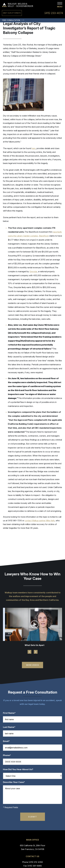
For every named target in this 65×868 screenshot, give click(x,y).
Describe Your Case (15, 782)
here (34, 148)
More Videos (32, 665)
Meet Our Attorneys (12, 13)
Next (36, 652)
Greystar (33, 271)
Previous (29, 652)
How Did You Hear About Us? (18, 769)
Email (8, 741)
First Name (11, 713)
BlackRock (44, 236)
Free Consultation (11, 20)
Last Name (10, 727)
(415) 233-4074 (54, 13)
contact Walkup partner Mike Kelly (40, 521)
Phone (8, 755)
